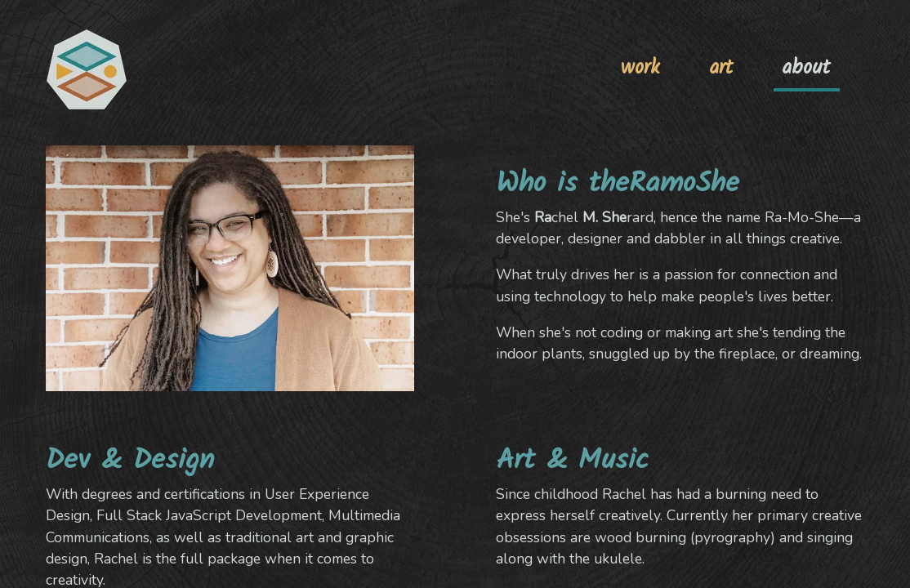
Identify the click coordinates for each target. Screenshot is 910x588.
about (806, 68)
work (640, 68)
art (721, 68)
